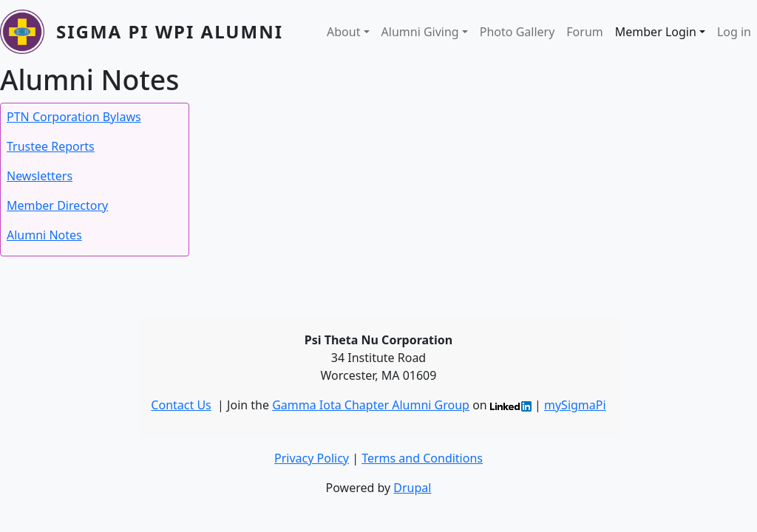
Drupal (412, 488)
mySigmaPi (575, 405)
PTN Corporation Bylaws (74, 117)
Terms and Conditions (422, 458)
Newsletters (40, 176)
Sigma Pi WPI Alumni (170, 31)
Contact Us (181, 405)
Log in (734, 32)
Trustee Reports (51, 146)
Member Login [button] (656, 32)
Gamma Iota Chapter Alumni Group (371, 405)
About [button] (343, 32)
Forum (584, 32)
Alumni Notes (44, 235)
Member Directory (57, 205)
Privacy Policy (312, 458)
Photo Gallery (517, 32)
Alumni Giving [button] (420, 32)
